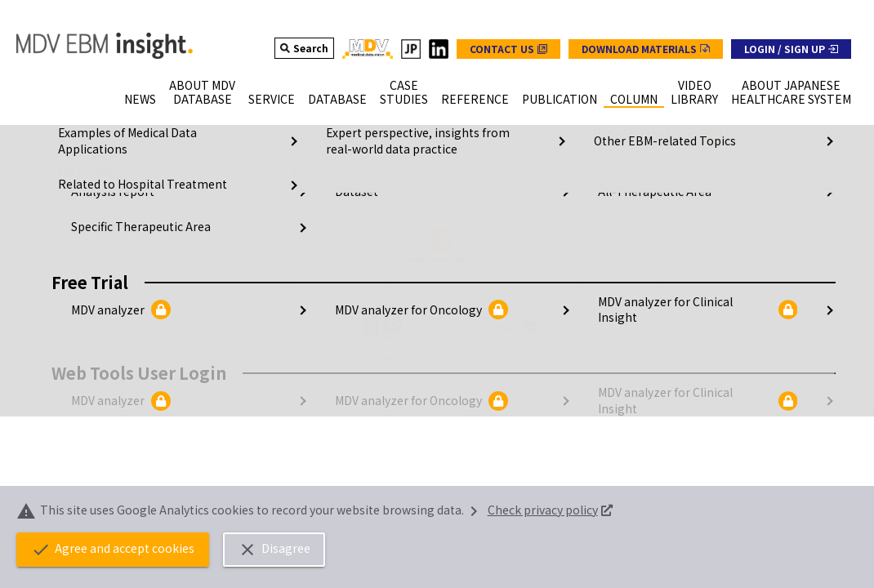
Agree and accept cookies (117, 550)
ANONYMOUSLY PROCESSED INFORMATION (495, 291)
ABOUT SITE (632, 291)
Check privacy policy (538, 510)
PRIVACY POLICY (350, 291)
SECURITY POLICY (253, 291)
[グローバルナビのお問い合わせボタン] (508, 49)
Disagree (286, 550)
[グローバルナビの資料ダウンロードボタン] (646, 49)
